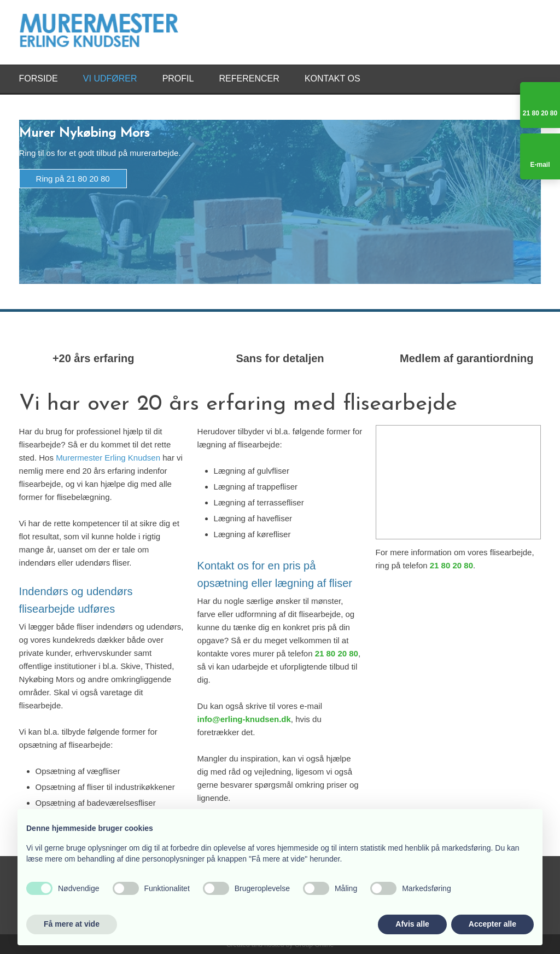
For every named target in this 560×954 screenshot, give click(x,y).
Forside (39, 78)
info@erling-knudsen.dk (244, 719)
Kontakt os (332, 78)
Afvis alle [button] (412, 924)
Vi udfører (110, 78)
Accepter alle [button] (492, 924)
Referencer (249, 78)
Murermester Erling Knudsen (108, 458)
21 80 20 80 (337, 653)
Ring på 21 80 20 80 (73, 179)
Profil (178, 78)
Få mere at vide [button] (72, 924)
